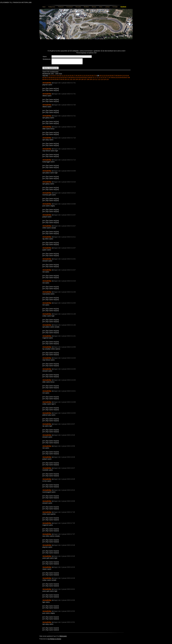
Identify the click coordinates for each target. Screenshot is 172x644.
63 (79, 79)
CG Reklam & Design (54, 640)
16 (72, 77)
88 (129, 79)
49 (51, 79)
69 (91, 79)
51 (55, 79)
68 (89, 79)
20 (80, 77)
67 (87, 79)
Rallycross (52, 7)
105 (80, 81)
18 (76, 77)
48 (49, 79)
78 (109, 79)
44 (128, 77)
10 (60, 77)
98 (61, 81)
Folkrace (61, 7)
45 (43, 79)
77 (107, 79)
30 (100, 77)
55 (63, 79)
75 (103, 79)
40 (120, 77)
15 (70, 77)
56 (65, 79)
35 (110, 77)
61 (75, 79)
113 (102, 81)
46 (45, 79)
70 (93, 79)
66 (85, 79)
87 (127, 79)
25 (90, 77)
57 (67, 79)
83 (119, 79)
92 (49, 81)
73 (99, 79)
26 (92, 77)
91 (47, 81)
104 (77, 81)
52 (57, 79)
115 (107, 81)
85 (123, 79)
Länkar (107, 7)
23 (86, 77)
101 (68, 81)
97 (59, 81)
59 (71, 79)
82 (117, 79)
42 (124, 77)
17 (74, 77)
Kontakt (115, 7)
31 (102, 77)
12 (64, 77)
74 (101, 79)
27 (94, 77)
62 (77, 79)
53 (59, 79)
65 (83, 79)
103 (74, 81)
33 (106, 77)
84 (121, 79)
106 (82, 81)
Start (44, 7)
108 (88, 81)
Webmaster (63, 637)
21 (82, 77)
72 (97, 79)
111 (96, 81)
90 (45, 81)
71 (95, 79)
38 (116, 77)
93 (51, 81)
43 (126, 77)
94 (53, 81)
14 (68, 77)
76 (105, 79)
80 (113, 79)
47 (47, 79)
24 (88, 77)
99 (63, 81)
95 (55, 81)
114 (105, 81)
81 (115, 79)
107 (85, 81)
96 (57, 81)
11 (62, 77)
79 (111, 79)
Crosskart (70, 7)
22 (84, 77)
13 (66, 77)
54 (61, 79)
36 (112, 77)
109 (91, 81)
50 (53, 79)
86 (125, 79)
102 (71, 81)
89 (43, 81)
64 (81, 79)
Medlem (86, 7)
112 (99, 81)
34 (108, 77)
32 (104, 77)
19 (78, 77)
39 (118, 77)
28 (96, 77)
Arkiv (101, 7)
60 (73, 79)
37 (114, 77)
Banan (94, 7)
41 (122, 77)
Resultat (78, 7)
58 (69, 79)
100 (66, 81)
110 (93, 81)
